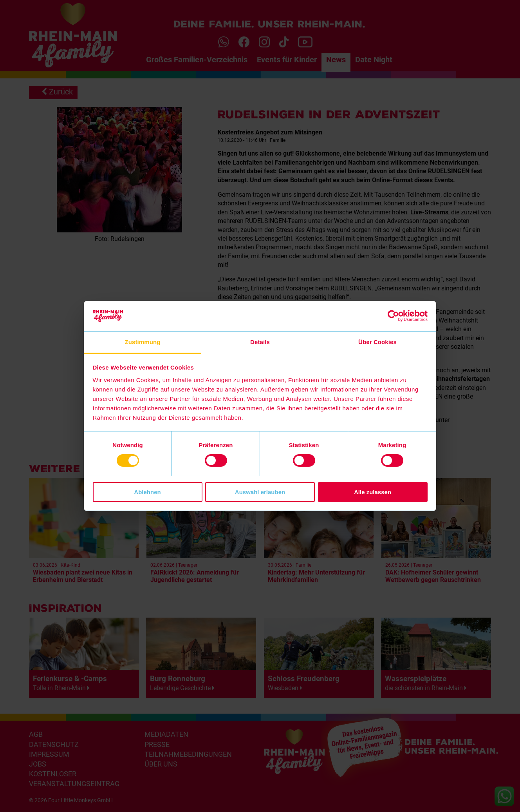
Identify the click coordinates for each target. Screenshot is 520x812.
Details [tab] (260, 342)
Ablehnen (147, 492)
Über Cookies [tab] (377, 342)
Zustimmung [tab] (143, 342)
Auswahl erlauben (260, 492)
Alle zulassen (373, 492)
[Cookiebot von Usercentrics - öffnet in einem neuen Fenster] (393, 316)
